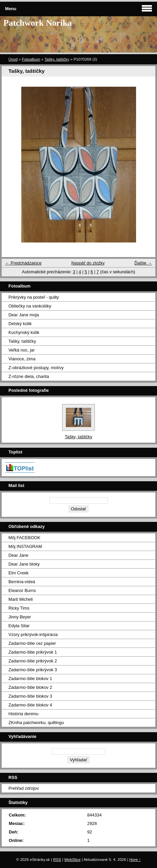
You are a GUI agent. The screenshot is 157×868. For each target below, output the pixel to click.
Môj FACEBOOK (24, 538)
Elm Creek (19, 573)
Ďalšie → (143, 263)
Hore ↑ (135, 860)
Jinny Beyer (20, 617)
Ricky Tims (19, 608)
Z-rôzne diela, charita (29, 376)
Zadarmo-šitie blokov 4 (30, 705)
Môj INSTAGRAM (25, 546)
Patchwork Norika (38, 23)
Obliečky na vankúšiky (30, 306)
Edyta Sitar (19, 626)
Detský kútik (20, 324)
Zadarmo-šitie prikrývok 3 (33, 670)
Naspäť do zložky (88, 263)
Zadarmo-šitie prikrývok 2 (33, 661)
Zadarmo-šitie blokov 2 (30, 687)
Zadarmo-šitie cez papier (32, 643)
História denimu (23, 714)
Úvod (13, 59)
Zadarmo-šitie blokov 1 (30, 679)
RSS (57, 860)
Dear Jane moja (24, 315)
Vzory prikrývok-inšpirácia (33, 634)
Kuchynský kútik (24, 332)
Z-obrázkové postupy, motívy (36, 368)
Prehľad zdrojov (24, 788)
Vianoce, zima (22, 359)
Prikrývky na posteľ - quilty (34, 297)
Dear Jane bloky (24, 564)
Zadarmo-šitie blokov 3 (30, 696)
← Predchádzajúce (23, 263)
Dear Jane (18, 555)
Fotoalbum (31, 59)
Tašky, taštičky (57, 59)
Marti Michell (21, 599)
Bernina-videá (22, 582)
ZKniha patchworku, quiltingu (36, 723)
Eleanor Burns (22, 590)
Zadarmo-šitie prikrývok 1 (33, 652)
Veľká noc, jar (22, 350)
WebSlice (72, 860)
